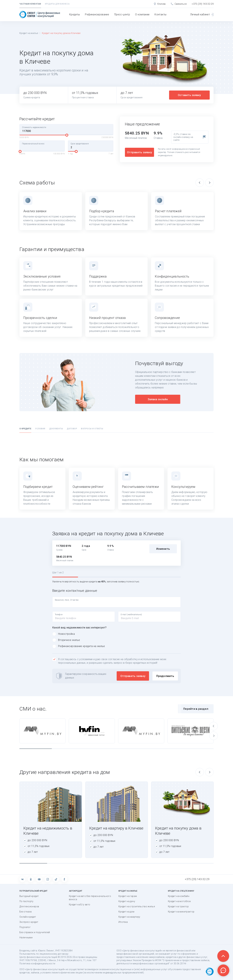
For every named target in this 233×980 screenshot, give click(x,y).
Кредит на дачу (127, 901)
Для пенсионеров (29, 906)
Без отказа (26, 912)
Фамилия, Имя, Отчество (67, 600)
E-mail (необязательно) (131, 615)
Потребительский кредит (33, 891)
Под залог (25, 927)
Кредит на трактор (178, 906)
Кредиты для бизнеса (57, 4)
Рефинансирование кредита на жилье (79, 646)
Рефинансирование (97, 14)
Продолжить (165, 676)
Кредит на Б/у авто (80, 905)
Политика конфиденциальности (37, 964)
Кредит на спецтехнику (181, 891)
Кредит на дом (126, 912)
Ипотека (123, 922)
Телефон (59, 615)
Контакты (160, 14)
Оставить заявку (189, 95)
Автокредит (76, 891)
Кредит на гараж (128, 896)
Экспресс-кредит (29, 922)
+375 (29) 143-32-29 (203, 4)
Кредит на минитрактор (181, 912)
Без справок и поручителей (35, 932)
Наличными (26, 937)
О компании (142, 14)
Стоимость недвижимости (34, 127)
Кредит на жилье (29, 33)
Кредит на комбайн (179, 896)
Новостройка (64, 634)
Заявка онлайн (158, 399)
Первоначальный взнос (33, 144)
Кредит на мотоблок (179, 901)
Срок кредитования (80, 144)
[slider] (67, 135)
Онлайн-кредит (28, 917)
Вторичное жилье (66, 640)
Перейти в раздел (196, 709)
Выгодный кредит (29, 896)
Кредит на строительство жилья (137, 906)
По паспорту (26, 901)
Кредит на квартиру (129, 917)
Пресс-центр (122, 14)
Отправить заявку (139, 152)
